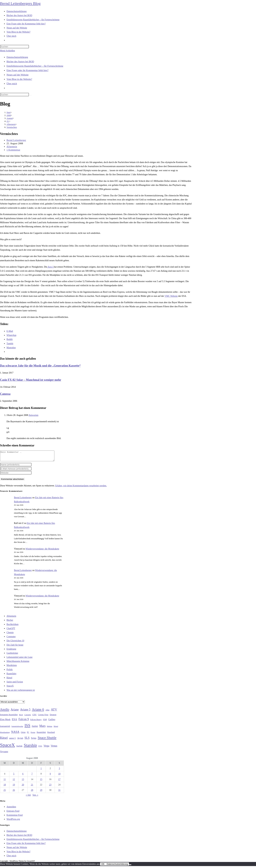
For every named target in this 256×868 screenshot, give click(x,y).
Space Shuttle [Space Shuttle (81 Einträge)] (47, 740)
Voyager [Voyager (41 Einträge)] (4, 753)
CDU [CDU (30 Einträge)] (34, 717)
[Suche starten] (31, 95)
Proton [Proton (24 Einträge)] (33, 734)
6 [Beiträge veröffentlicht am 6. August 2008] (23, 776)
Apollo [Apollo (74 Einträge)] (5, 711)
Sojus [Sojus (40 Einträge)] (34, 740)
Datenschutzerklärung (17, 57)
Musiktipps (12, 667)
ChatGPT (11, 630)
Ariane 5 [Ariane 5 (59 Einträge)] (25, 712)
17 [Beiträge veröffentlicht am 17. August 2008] (59, 781)
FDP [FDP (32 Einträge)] (45, 721)
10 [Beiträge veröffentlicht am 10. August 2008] (59, 776)
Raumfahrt (11, 676)
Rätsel (9, 680)
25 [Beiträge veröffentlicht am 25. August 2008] (5, 792)
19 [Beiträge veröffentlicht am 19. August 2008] (14, 787)
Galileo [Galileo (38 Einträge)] (52, 721)
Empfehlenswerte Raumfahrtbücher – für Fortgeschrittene (35, 66)
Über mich (12, 84)
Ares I (51, 267)
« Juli (28, 797)
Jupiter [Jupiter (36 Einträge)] (35, 728)
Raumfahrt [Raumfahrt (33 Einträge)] (41, 734)
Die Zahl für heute (15, 647)
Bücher (10, 622)
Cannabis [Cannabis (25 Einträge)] (28, 717)
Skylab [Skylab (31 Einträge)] (20, 740)
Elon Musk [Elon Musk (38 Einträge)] (5, 721)
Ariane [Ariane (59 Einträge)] (15, 712)
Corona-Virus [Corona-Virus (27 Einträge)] (43, 717)
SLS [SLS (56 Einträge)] (27, 740)
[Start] (9, 112)
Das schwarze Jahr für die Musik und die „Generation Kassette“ (40, 366)
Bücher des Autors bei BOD (20, 62)
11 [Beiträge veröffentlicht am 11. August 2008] (5, 781)
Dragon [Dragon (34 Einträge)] (53, 717)
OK (103, 866)
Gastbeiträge (12, 655)
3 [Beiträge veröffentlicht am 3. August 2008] (59, 770)
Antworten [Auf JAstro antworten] (33, 415)
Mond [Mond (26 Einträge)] (56, 728)
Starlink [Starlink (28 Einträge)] (19, 748)
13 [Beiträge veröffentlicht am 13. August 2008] (23, 781)
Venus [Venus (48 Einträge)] (54, 748)
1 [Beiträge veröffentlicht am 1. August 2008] (41, 770)
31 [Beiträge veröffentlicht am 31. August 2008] (59, 792)
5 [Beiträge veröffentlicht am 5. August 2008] (14, 776)
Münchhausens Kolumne (18, 663)
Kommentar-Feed (15, 817)
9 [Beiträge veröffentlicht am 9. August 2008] (50, 776)
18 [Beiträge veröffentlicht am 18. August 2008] (5, 787)
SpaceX (10, 688)
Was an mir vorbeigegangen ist (21, 692)
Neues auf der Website (18, 75)
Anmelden (11, 809)
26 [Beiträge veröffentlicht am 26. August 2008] (14, 792)
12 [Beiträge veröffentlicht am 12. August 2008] (14, 781)
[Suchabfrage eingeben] (14, 47)
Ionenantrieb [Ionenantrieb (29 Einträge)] (5, 728)
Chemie (10, 634)
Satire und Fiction (15, 684)
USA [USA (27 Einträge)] (40, 748)
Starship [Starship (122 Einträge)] (30, 747)
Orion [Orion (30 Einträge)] (23, 734)
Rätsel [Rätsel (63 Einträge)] (4, 740)
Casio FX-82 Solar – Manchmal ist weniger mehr (31, 380)
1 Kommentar (13, 150)
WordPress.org (13, 821)
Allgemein (12, 147)
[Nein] (130, 867)
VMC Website (171, 296)
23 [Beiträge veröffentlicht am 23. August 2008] (50, 787)
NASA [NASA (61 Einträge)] (15, 734)
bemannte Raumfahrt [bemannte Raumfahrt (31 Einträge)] (9, 717)
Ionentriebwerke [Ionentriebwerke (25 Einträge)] (17, 728)
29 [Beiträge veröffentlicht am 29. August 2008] (41, 792)
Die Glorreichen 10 (15, 643)
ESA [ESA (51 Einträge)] (14, 721)
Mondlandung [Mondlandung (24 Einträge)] (5, 734)
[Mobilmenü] (7, 51)
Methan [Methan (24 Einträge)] (50, 728)
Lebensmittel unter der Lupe (20, 659)
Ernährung (11, 651)
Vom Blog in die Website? (19, 79)
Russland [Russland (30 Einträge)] (51, 734)
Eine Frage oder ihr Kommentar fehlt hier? (28, 70)
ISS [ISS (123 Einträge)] (27, 727)
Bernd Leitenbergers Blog (20, 3)
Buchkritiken (12, 626)
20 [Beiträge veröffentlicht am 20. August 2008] (23, 787)
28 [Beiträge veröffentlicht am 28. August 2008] (32, 792)
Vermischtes (12, 127)
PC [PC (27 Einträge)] (28, 734)
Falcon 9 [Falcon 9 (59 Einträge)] (24, 721)
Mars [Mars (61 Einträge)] (42, 728)
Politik (10, 671)
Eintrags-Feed (13, 813)
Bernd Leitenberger (16, 140)
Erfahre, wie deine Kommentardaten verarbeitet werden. (81, 488)
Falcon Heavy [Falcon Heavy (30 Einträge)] (36, 721)
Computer (11, 639)
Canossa (5, 394)
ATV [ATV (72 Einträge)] (54, 711)
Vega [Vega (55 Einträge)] (46, 748)
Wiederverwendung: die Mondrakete (42, 551)
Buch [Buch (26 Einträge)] (21, 717)
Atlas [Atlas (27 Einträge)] (47, 712)
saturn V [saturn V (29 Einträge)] (13, 740)
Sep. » (35, 797)
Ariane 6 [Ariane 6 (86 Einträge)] (38, 711)
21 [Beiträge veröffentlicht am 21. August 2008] (32, 787)
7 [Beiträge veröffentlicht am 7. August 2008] (32, 776)
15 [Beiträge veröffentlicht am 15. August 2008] (41, 781)
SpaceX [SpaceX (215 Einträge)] (7, 747)
